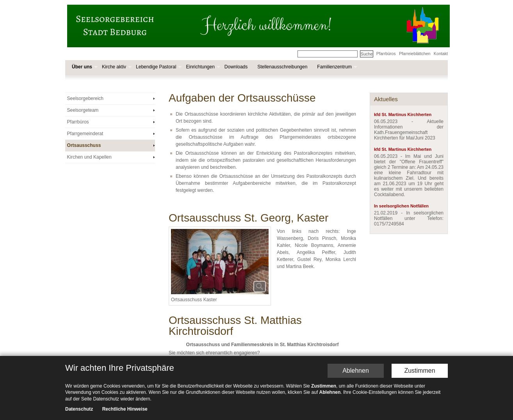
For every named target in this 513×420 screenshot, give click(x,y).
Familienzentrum (336, 67)
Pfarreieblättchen (415, 54)
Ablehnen (356, 371)
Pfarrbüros (386, 54)
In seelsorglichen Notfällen (401, 206)
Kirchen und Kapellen (89, 157)
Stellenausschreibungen (282, 67)
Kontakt (441, 54)
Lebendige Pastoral (158, 67)
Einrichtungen (202, 67)
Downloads (236, 67)
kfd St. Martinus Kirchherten (403, 114)
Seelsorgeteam (83, 110)
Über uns (84, 67)
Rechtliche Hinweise (125, 409)
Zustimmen (419, 371)
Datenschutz (79, 409)
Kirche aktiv (116, 67)
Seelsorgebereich (85, 98)
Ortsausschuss (84, 145)
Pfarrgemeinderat (85, 134)
